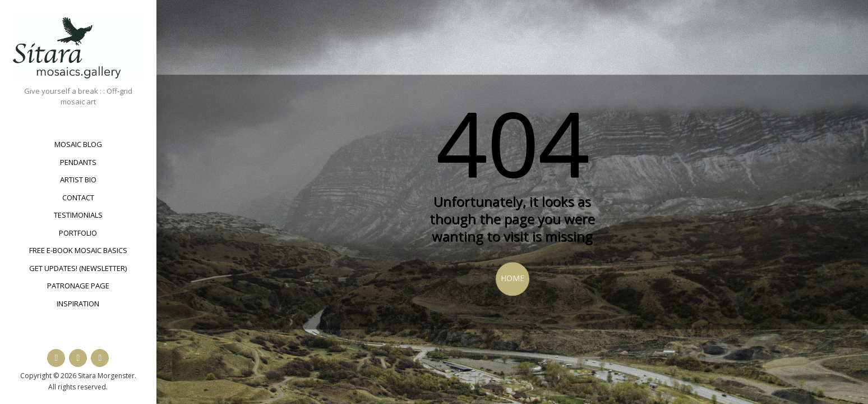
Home (513, 278)
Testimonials (78, 215)
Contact (78, 198)
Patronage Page (78, 286)
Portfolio (78, 233)
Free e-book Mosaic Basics (78, 250)
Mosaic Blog (78, 144)
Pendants (78, 162)
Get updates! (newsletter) (78, 268)
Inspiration (78, 304)
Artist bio (78, 180)
